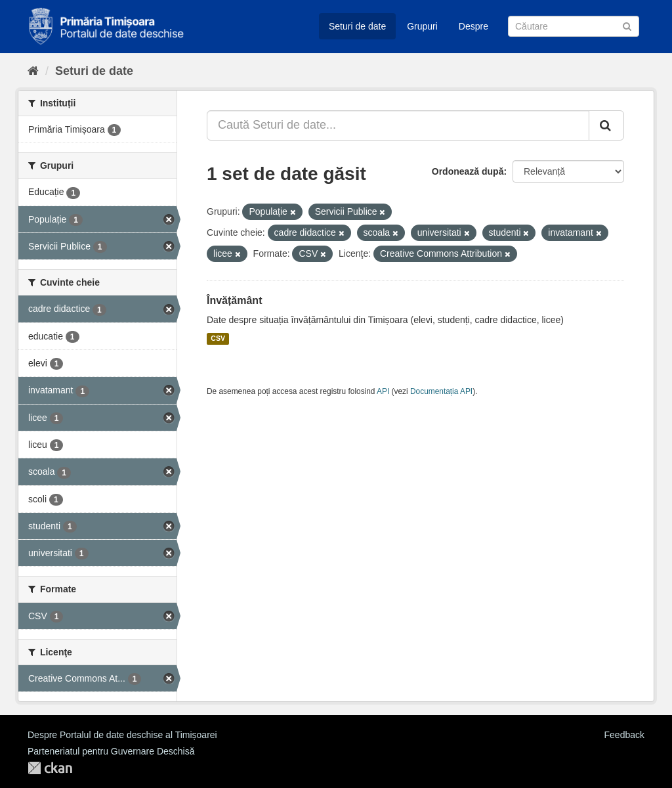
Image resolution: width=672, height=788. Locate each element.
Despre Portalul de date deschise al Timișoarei (122, 735)
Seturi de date (357, 26)
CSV (218, 339)
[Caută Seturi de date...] (398, 125)
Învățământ (234, 300)
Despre (473, 26)
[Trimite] (627, 25)
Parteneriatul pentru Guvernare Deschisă (111, 751)
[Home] (33, 71)
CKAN (50, 768)
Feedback (624, 735)
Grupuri (422, 26)
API (383, 391)
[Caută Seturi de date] (574, 26)
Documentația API (441, 391)
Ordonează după (468, 171)
